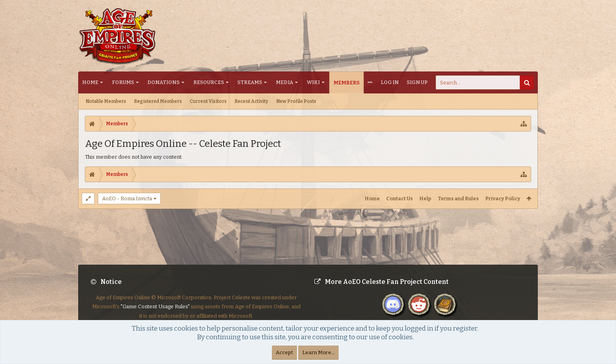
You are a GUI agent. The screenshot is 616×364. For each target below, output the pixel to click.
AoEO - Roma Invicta (127, 198)
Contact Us (400, 198)
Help (425, 198)
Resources (209, 82)
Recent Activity (251, 101)
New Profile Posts (296, 101)
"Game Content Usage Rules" (155, 306)
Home (90, 82)
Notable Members (106, 101)
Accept (284, 352)
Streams (250, 82)
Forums (123, 82)
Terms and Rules (458, 198)
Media (284, 82)
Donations (163, 82)
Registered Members (158, 101)
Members (346, 83)
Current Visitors (208, 101)
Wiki (313, 82)
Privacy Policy (503, 198)
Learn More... (318, 352)
